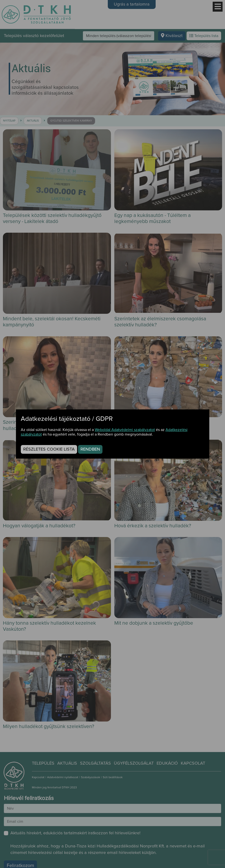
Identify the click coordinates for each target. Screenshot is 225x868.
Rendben (90, 449)
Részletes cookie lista (49, 449)
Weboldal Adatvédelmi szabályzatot (125, 430)
